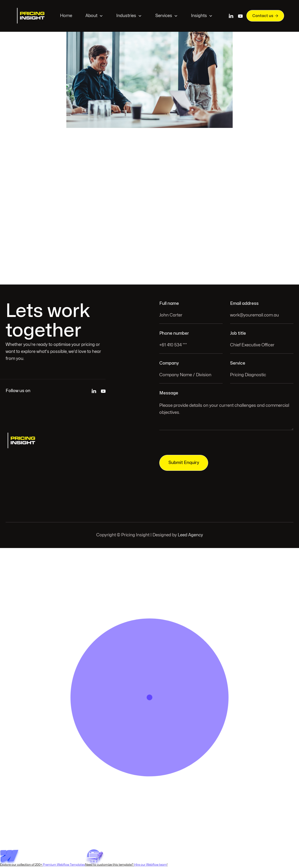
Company (169, 363)
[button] (94, 16)
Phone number (174, 333)
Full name (169, 304)
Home (66, 16)
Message (169, 393)
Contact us (265, 16)
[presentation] (195, 444)
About (91, 16)
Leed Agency (190, 535)
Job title (238, 333)
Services (164, 16)
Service (238, 363)
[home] (31, 16)
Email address (244, 304)
